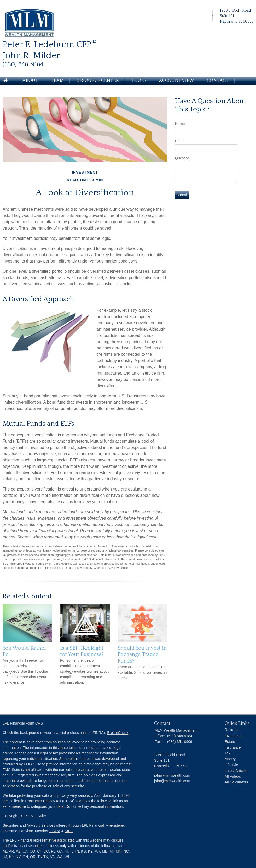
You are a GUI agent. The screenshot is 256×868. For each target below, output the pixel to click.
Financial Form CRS (26, 723)
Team (57, 81)
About (30, 81)
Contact (218, 81)
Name (180, 124)
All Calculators (236, 782)
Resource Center (98, 81)
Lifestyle (231, 765)
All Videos (233, 776)
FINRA (55, 831)
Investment (234, 736)
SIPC (69, 831)
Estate (230, 742)
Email (180, 141)
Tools (139, 81)
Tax (228, 753)
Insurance (233, 747)
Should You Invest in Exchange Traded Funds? (142, 655)
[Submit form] (182, 195)
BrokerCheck (118, 733)
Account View (177, 81)
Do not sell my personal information (94, 806)
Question (182, 158)
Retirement (234, 730)
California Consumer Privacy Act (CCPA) (42, 801)
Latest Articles (236, 771)
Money (230, 759)
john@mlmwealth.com (172, 781)
